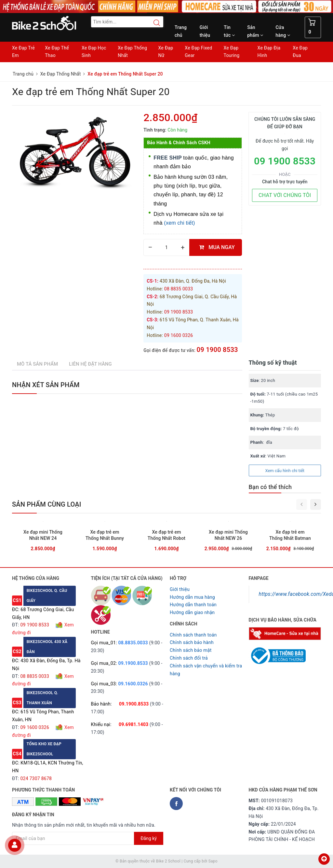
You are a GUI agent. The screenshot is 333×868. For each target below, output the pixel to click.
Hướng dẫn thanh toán (193, 605)
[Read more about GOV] (277, 653)
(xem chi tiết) (179, 223)
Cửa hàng (283, 31)
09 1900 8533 (217, 350)
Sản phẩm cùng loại (47, 504)
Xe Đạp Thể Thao (57, 52)
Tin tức (229, 31)
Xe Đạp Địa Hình (269, 52)
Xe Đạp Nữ (166, 52)
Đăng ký (149, 838)
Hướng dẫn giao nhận (192, 612)
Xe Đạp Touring (231, 52)
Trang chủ (181, 31)
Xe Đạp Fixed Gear (198, 52)
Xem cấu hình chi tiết (285, 471)
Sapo (213, 861)
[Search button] (153, 23)
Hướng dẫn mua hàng (192, 597)
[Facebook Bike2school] (176, 804)
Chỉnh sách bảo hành (192, 642)
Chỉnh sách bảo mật (191, 650)
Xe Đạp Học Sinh (94, 52)
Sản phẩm (255, 31)
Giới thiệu (205, 31)
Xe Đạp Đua (300, 52)
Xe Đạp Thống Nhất (132, 52)
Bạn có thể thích (270, 487)
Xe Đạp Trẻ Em (23, 52)
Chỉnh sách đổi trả (189, 658)
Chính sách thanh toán (193, 635)
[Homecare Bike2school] (285, 633)
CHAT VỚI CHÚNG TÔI (285, 195)
